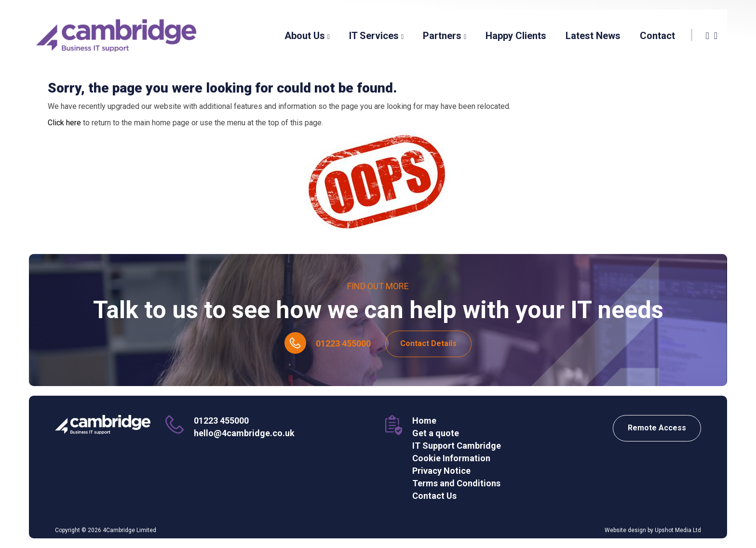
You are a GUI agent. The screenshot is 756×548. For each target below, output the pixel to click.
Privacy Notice (441, 471)
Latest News (593, 36)
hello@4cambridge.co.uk (244, 433)
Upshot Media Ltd (678, 530)
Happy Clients (516, 36)
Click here (64, 123)
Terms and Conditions (456, 483)
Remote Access (657, 428)
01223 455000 (343, 343)
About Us (307, 36)
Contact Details (428, 343)
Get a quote (436, 433)
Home (424, 421)
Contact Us (434, 496)
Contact (657, 36)
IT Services (376, 36)
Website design (625, 530)
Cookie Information (451, 458)
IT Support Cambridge (457, 446)
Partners (445, 36)
